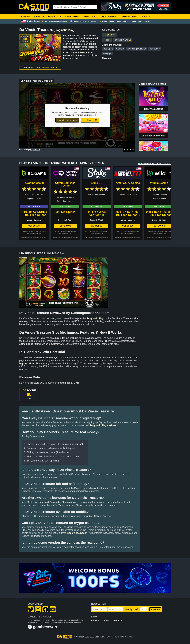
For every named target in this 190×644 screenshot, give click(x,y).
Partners (95, 620)
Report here (35, 150)
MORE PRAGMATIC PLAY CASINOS (154, 164)
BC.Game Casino (34, 183)
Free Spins (108, 49)
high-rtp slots (27, 363)
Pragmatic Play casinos (103, 425)
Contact (107, 620)
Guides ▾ (146, 16)
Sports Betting (109, 16)
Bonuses (26, 16)
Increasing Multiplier (136, 49)
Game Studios (90, 16)
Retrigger (107, 53)
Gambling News (129, 16)
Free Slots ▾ (55, 16)
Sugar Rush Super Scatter (153, 136)
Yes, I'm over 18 (90, 120)
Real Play (129, 150)
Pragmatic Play (64, 30)
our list (79, 444)
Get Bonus (34, 226)
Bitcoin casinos (76, 533)
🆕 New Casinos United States (83, 21)
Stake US (96, 183)
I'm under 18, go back (67, 120)
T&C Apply (29, 231)
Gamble (120, 49)
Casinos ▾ (39, 16)
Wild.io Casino (159, 183)
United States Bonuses (141, 21)
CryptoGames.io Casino (65, 184)
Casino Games (72, 16)
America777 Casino (128, 183)
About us (118, 620)
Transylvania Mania (153, 109)
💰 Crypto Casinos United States (113, 21)
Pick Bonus (154, 49)
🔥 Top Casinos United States (54, 21)
